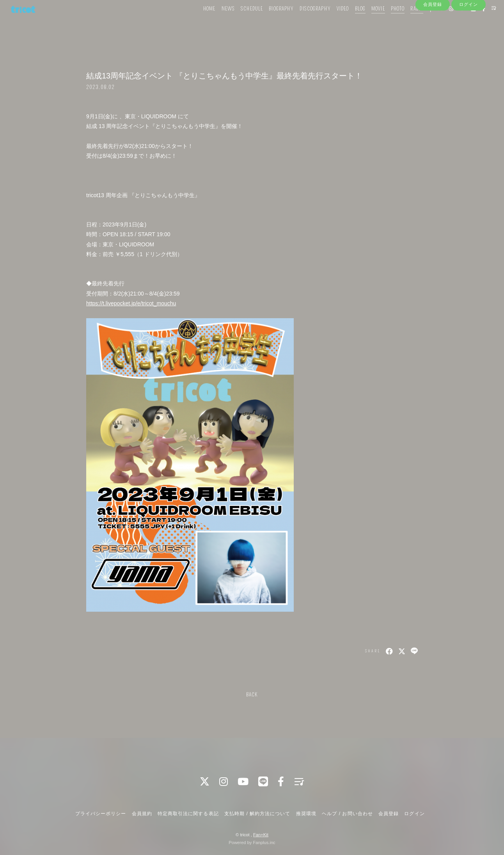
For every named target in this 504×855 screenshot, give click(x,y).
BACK (252, 695)
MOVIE (366, 22)
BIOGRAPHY (270, 22)
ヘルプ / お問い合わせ (347, 814)
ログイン (469, 36)
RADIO (405, 22)
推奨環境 (306, 814)
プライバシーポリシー (101, 814)
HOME (198, 22)
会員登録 (433, 36)
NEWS (217, 22)
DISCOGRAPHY (303, 22)
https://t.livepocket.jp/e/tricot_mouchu (131, 303)
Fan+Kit (261, 835)
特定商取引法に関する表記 (188, 814)
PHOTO (386, 22)
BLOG (348, 22)
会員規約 (142, 814)
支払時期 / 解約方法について (257, 814)
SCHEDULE (240, 22)
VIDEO (331, 22)
